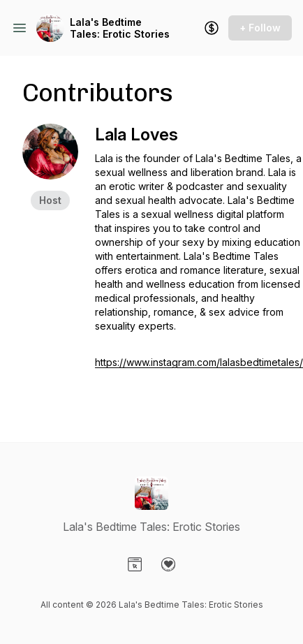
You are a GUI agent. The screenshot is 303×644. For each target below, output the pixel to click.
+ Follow (260, 28)
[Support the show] (212, 28)
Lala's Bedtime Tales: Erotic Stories (120, 28)
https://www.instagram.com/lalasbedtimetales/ (199, 362)
